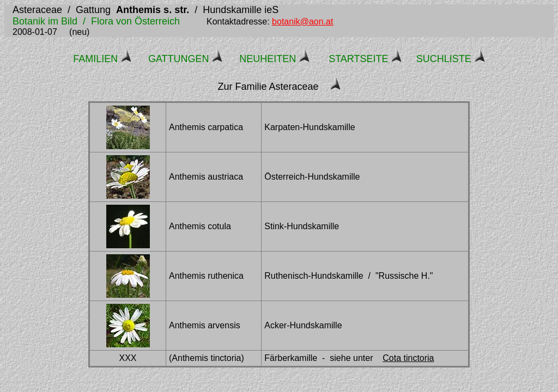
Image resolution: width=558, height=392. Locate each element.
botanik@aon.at (302, 22)
